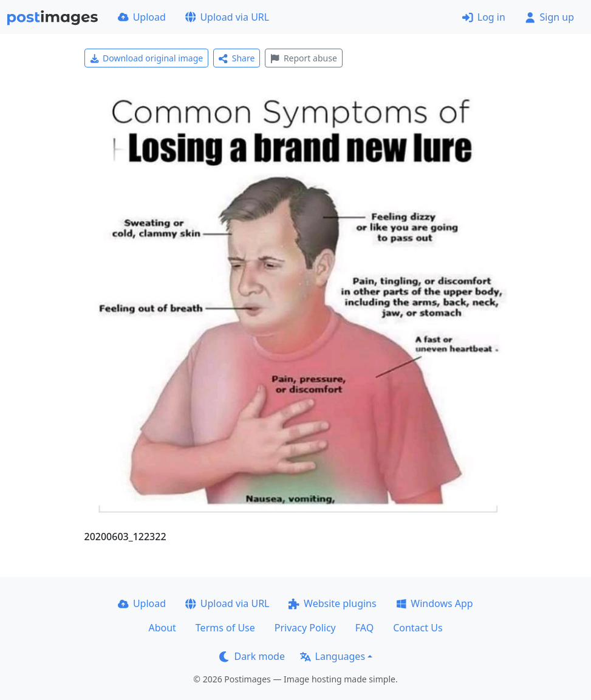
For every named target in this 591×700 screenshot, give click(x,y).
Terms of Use (225, 628)
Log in (484, 17)
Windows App (435, 603)
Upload (142, 17)
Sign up (549, 17)
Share (237, 58)
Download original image (147, 58)
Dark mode (252, 656)
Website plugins (332, 603)
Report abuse (303, 58)
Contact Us (418, 628)
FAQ (364, 628)
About (162, 628)
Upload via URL (227, 17)
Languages (333, 656)
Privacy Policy (305, 628)
